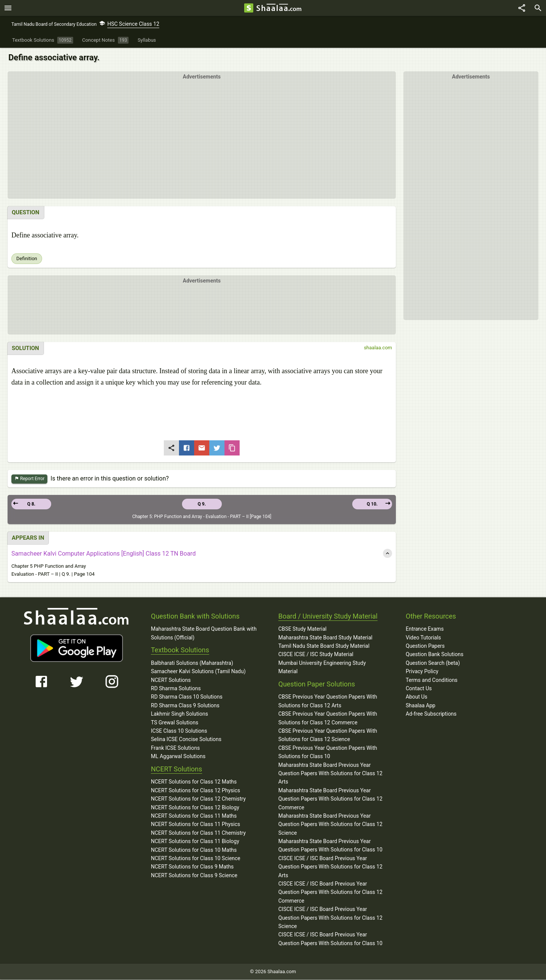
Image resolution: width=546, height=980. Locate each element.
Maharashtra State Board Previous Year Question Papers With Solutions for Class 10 (330, 846)
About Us (417, 697)
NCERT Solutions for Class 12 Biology (195, 808)
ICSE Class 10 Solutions (179, 731)
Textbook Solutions (180, 650)
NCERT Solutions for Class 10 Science (196, 859)
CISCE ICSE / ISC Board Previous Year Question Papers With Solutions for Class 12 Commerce (330, 893)
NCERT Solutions (171, 680)
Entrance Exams (425, 629)
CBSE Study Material (302, 629)
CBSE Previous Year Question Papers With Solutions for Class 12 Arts (328, 701)
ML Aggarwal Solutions (178, 757)
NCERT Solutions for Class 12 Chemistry (198, 799)
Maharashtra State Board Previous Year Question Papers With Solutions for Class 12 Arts (330, 774)
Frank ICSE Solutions (175, 748)
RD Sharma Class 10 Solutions (187, 697)
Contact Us (419, 689)
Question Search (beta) (433, 663)
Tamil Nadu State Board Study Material (324, 646)
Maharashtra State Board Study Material (325, 638)
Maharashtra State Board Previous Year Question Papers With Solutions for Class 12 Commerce (330, 799)
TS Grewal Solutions (175, 723)
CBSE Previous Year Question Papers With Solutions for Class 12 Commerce (328, 718)
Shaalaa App (420, 706)
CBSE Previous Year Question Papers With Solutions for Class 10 (328, 752)
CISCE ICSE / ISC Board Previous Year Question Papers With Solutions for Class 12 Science (330, 918)
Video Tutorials (423, 638)
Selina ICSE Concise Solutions (186, 740)
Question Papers (425, 646)
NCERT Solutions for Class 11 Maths (194, 816)
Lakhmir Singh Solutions (180, 714)
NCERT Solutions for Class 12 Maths (194, 782)
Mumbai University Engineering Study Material (322, 667)
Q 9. (202, 504)
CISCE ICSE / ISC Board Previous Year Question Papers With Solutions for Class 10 (330, 939)
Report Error (29, 479)
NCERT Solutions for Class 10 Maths (194, 850)
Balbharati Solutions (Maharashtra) (192, 663)
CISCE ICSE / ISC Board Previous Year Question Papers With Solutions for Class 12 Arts (330, 867)
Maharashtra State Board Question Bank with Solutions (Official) (204, 633)
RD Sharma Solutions (176, 689)
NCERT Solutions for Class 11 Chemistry (198, 833)
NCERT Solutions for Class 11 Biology (195, 842)
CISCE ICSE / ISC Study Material (316, 655)
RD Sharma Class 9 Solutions (185, 706)
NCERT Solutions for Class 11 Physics (195, 825)
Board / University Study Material (328, 616)
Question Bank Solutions (435, 655)
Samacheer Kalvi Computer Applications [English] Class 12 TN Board (104, 554)
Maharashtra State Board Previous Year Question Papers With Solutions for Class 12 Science (330, 825)
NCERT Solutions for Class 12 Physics (195, 791)
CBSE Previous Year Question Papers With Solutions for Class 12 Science (328, 735)
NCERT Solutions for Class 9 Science (194, 876)
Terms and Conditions (432, 680)
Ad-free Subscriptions (431, 714)
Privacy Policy (422, 672)
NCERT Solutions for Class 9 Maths (192, 867)
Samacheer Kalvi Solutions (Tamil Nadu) (198, 672)
